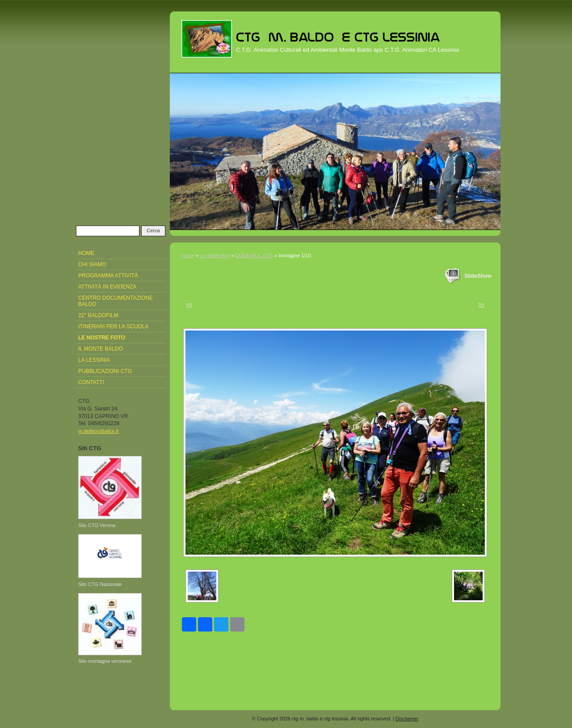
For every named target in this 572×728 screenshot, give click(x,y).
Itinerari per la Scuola (113, 326)
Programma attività (108, 276)
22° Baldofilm (98, 315)
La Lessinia (94, 360)
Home (187, 255)
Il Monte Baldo (101, 349)
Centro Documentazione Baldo (116, 301)
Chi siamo (92, 264)
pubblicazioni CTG (105, 371)
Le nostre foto (215, 255)
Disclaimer (407, 719)
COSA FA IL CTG (254, 255)
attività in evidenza (107, 287)
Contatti (91, 382)
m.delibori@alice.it (98, 431)
